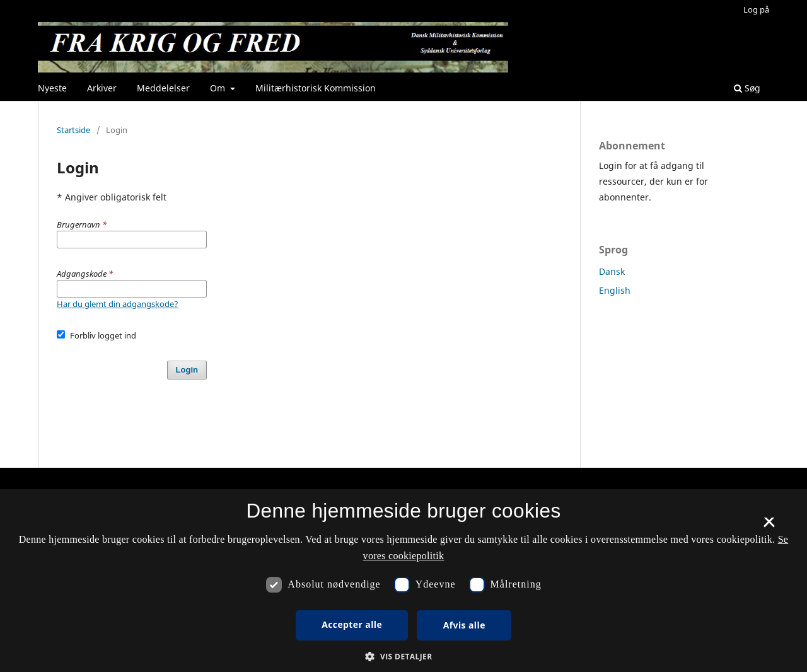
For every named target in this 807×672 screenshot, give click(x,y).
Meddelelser (163, 88)
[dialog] (403, 581)
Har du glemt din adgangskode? (118, 304)
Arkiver (102, 88)
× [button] (769, 526)
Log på (756, 9)
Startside (73, 130)
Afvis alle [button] (464, 625)
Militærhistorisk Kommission (316, 88)
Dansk (612, 271)
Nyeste (52, 88)
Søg (747, 88)
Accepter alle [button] (352, 624)
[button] (403, 657)
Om (219, 88)
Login (187, 370)
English (615, 290)
